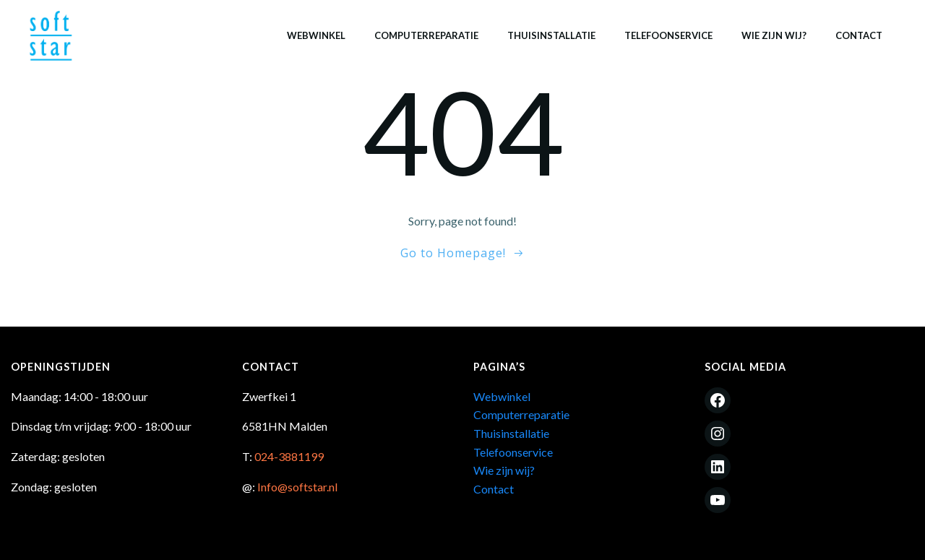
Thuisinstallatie (551, 35)
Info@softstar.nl (297, 487)
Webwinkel (316, 35)
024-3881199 (289, 456)
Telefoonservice (668, 35)
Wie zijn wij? (774, 35)
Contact (859, 35)
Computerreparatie (426, 35)
